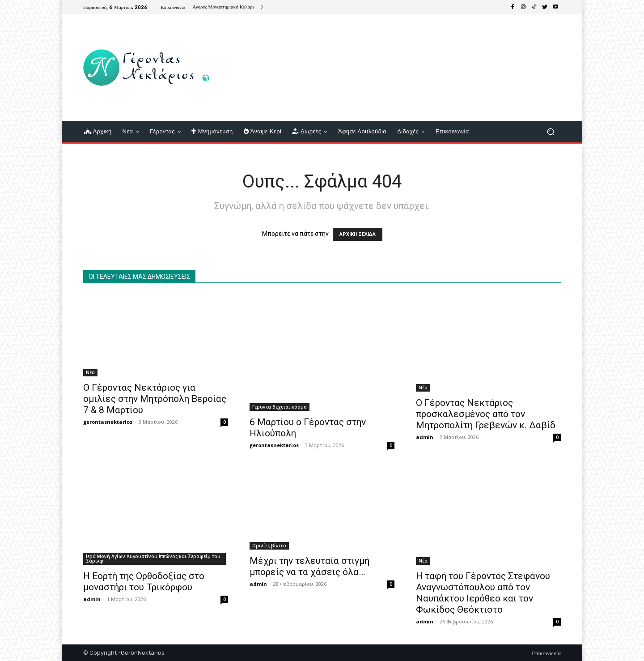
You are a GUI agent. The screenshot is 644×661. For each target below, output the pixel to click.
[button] (550, 132)
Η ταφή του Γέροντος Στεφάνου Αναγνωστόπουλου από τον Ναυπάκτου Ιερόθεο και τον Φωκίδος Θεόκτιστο (483, 593)
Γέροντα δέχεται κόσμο (280, 407)
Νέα (90, 372)
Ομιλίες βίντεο (269, 546)
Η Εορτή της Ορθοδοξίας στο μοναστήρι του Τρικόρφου (144, 582)
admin (425, 437)
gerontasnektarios (108, 422)
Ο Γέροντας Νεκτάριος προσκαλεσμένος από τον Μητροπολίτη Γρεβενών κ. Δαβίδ (486, 414)
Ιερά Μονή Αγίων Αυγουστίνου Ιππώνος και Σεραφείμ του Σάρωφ (153, 559)
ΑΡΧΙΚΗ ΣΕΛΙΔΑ (358, 234)
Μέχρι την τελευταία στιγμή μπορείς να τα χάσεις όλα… (309, 566)
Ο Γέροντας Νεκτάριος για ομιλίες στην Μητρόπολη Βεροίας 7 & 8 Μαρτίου (155, 399)
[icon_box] (228, 8)
